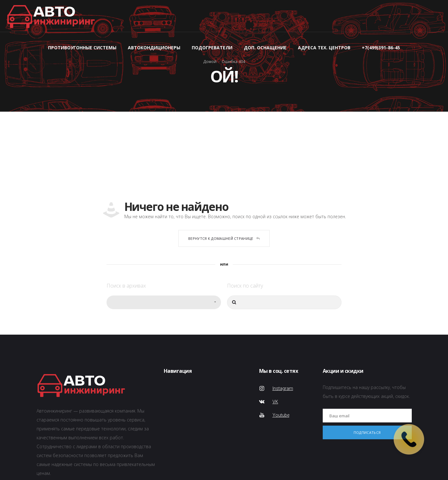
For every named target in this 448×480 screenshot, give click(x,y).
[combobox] (164, 302)
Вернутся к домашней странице (224, 238)
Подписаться (367, 432)
